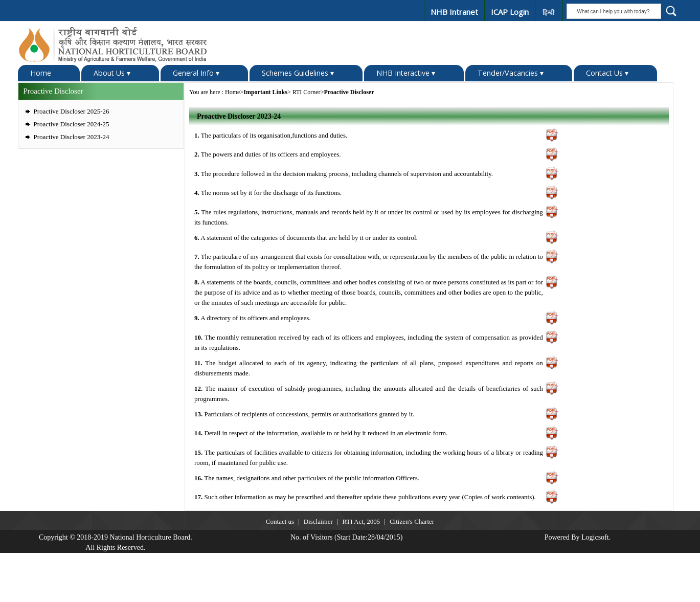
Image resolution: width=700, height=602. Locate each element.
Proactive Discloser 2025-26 (72, 111)
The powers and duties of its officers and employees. (268, 154)
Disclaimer (318, 521)
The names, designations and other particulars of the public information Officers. (307, 477)
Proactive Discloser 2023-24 (72, 136)
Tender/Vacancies (511, 73)
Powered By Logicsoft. (578, 537)
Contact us (280, 521)
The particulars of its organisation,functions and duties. (271, 135)
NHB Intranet (453, 12)
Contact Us (607, 73)
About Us (112, 73)
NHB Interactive (406, 73)
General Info (196, 73)
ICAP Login (509, 12)
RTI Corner (307, 92)
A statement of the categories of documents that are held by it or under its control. (306, 237)
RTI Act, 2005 (361, 521)
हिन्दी (548, 13)
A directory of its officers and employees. (253, 318)
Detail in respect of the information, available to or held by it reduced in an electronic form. (321, 433)
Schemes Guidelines (298, 73)
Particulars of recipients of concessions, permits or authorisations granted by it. (304, 414)
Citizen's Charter (412, 521)
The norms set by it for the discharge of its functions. (268, 193)
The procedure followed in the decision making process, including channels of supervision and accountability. (344, 173)
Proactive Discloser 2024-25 (72, 124)
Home (41, 72)
